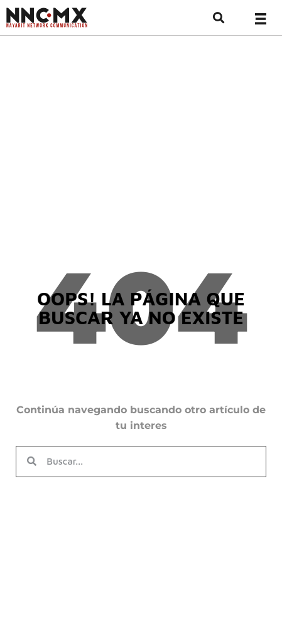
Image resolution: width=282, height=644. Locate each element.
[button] (218, 18)
